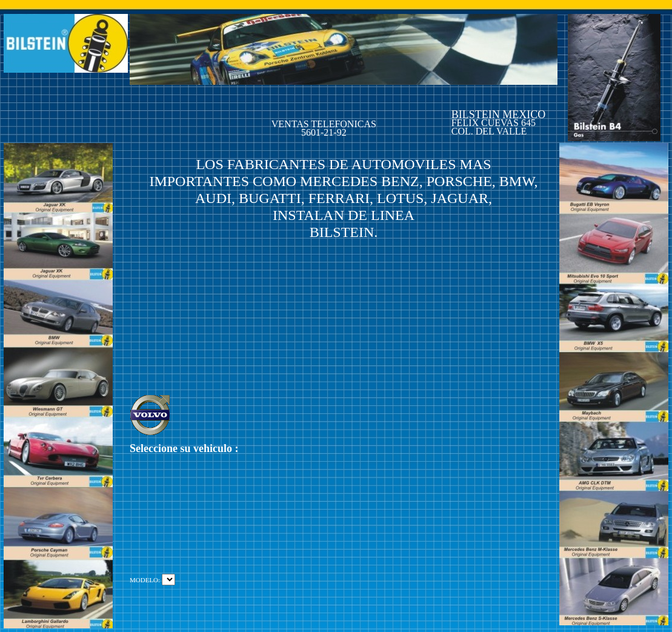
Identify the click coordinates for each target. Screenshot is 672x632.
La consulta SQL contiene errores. (168, 580)
